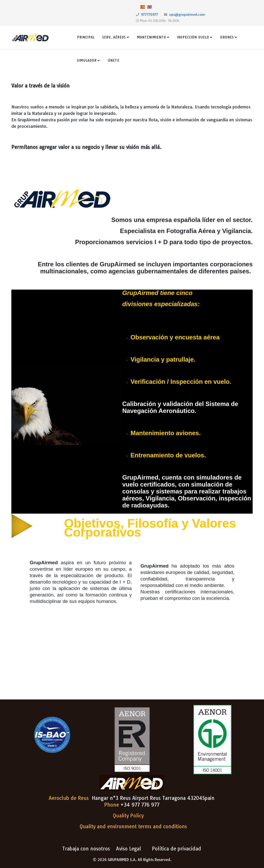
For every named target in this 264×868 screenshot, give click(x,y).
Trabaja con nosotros (86, 849)
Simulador (87, 61)
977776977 (150, 14)
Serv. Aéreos (114, 37)
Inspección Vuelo (193, 37)
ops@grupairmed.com (187, 14)
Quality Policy (128, 816)
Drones (227, 37)
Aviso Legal (129, 849)
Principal (86, 37)
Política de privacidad (176, 849)
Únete (114, 61)
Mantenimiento (151, 37)
